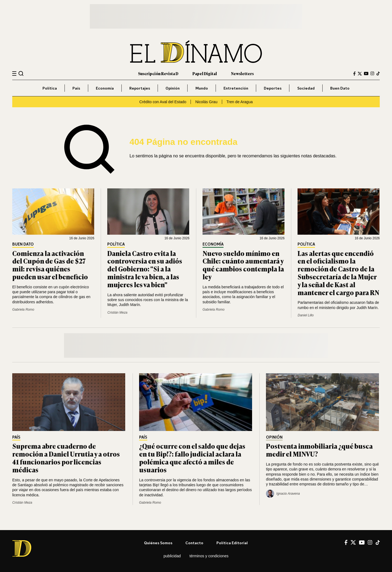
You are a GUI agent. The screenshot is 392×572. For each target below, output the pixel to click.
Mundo (202, 88)
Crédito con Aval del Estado (163, 102)
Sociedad (306, 88)
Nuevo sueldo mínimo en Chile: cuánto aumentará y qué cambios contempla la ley (243, 265)
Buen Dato (340, 88)
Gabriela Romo (23, 310)
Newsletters (242, 73)
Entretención (236, 88)
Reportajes (140, 88)
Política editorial (232, 543)
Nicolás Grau (206, 102)
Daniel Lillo (306, 315)
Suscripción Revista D (158, 73)
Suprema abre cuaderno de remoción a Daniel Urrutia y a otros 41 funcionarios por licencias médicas (66, 458)
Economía (105, 88)
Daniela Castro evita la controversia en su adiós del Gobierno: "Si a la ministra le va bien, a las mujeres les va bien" (145, 269)
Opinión (173, 88)
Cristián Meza (117, 313)
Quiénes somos (158, 543)
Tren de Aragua (240, 102)
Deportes (273, 88)
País (76, 88)
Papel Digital (205, 73)
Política (50, 88)
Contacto (194, 543)
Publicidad (172, 556)
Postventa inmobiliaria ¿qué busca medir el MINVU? (319, 450)
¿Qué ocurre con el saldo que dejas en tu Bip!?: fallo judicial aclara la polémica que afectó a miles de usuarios (192, 458)
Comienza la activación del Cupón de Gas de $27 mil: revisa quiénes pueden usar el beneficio (50, 265)
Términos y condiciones (209, 556)
